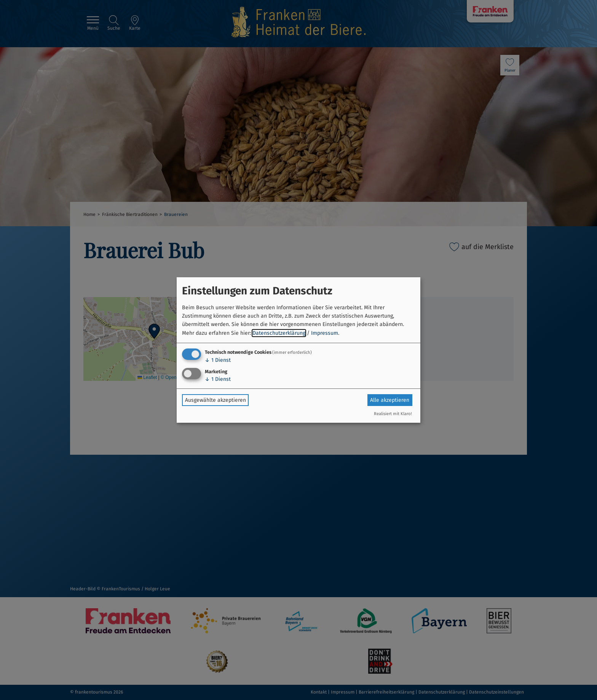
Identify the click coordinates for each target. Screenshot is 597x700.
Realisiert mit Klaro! (393, 414)
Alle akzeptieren (390, 400)
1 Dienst (218, 360)
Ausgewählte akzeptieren (215, 400)
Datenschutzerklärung (279, 333)
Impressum (325, 333)
